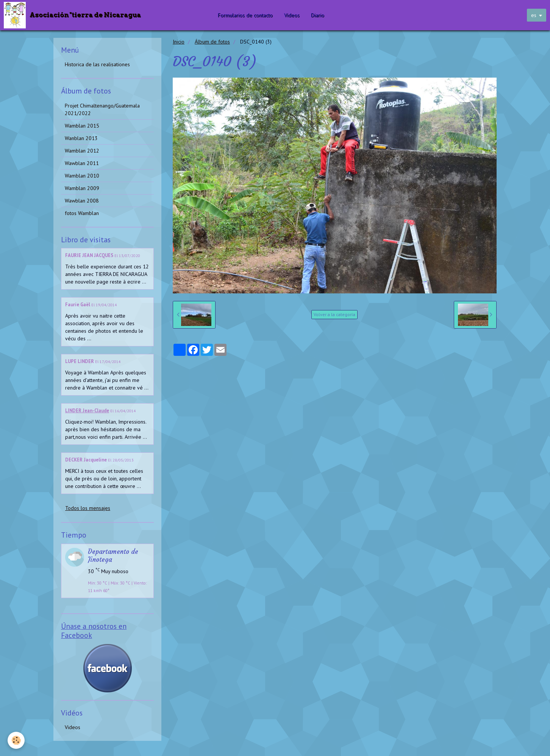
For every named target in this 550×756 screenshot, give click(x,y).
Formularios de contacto (246, 15)
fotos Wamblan (82, 213)
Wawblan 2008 (82, 201)
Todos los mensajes (88, 508)
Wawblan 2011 (82, 163)
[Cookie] (16, 740)
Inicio (179, 42)
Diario (318, 15)
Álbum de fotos (212, 42)
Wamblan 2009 (82, 188)
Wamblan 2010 (82, 176)
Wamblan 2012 (82, 151)
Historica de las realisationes (97, 64)
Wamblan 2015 (82, 126)
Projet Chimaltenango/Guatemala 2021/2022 (102, 109)
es (534, 15)
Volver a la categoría (334, 314)
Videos (292, 15)
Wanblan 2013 (81, 138)
